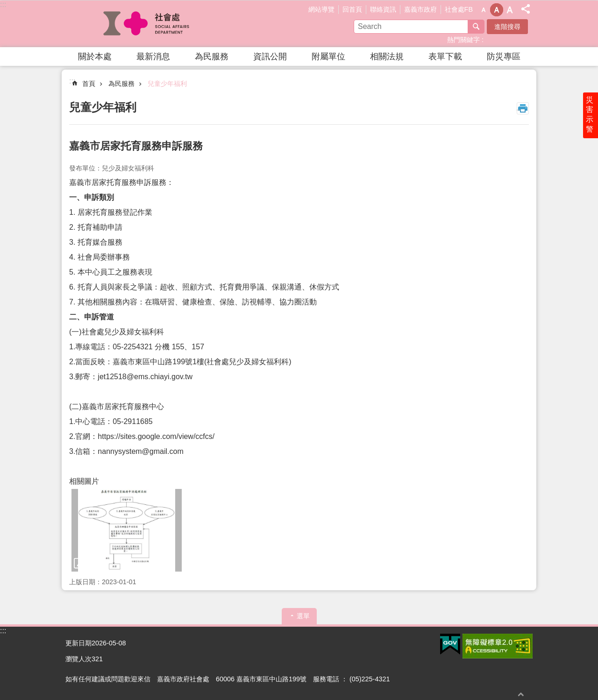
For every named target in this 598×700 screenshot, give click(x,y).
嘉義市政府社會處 (147, 24)
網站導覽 (321, 9)
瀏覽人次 (78, 659)
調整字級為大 (510, 10)
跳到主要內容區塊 (5, 5)
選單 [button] (303, 616)
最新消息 (153, 57)
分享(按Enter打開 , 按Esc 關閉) (526, 9)
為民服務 (212, 57)
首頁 (89, 84)
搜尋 (476, 27)
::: (3, 4)
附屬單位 (328, 57)
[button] (127, 530)
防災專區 (504, 57)
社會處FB (459, 9)
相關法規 (387, 57)
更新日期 (78, 643)
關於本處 (95, 57)
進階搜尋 (507, 27)
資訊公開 (270, 57)
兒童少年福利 (167, 84)
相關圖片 (84, 481)
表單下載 (445, 57)
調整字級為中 (497, 10)
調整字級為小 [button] (484, 10)
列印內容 (523, 108)
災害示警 (590, 115)
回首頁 (352, 9)
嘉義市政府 (420, 9)
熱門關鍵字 (463, 40)
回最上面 (521, 694)
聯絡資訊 (383, 9)
